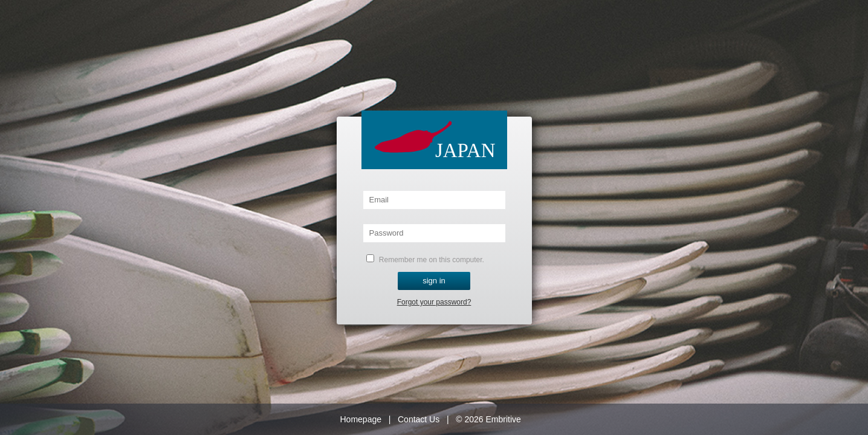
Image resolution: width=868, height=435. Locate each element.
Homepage (361, 419)
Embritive (503, 419)
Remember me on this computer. (425, 259)
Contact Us (419, 419)
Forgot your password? (434, 302)
